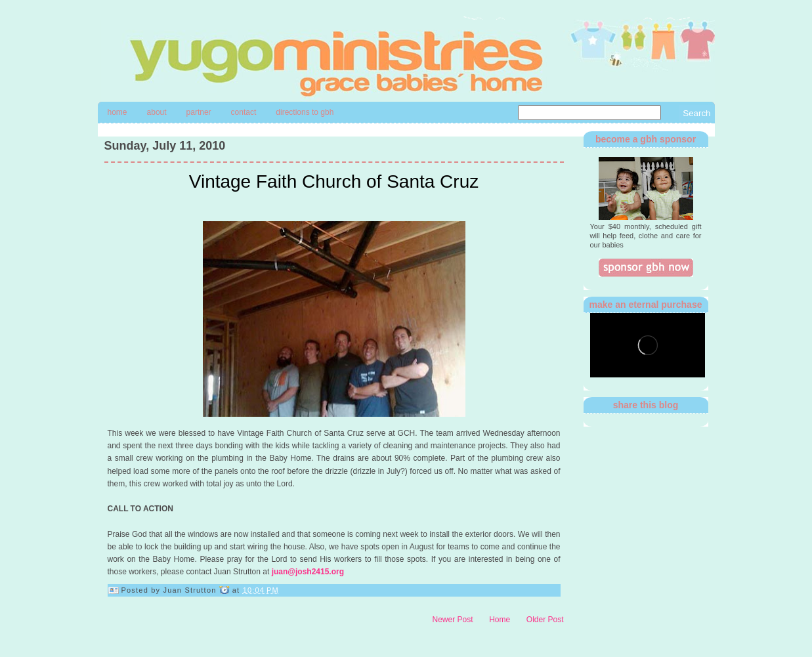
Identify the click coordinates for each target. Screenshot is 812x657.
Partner (199, 112)
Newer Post (453, 620)
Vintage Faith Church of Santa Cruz (334, 181)
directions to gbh (305, 112)
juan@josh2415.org (308, 572)
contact (244, 112)
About (157, 112)
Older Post (545, 620)
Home (118, 112)
